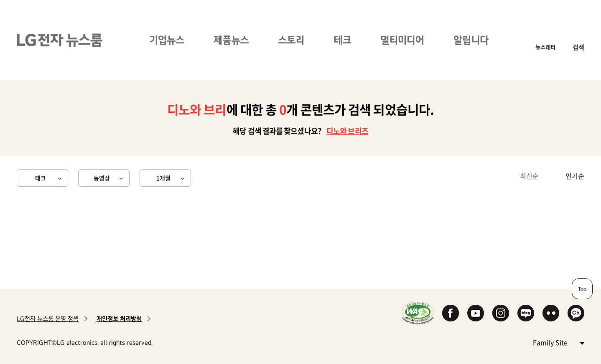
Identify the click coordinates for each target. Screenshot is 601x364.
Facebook (451, 313)
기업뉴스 (167, 40)
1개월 (163, 178)
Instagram (501, 313)
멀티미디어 (402, 40)
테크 (342, 40)
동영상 (102, 178)
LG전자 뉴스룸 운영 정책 (48, 319)
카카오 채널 (576, 313)
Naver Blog (526, 313)
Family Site (558, 342)
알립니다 (471, 40)
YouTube (476, 313)
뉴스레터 (545, 47)
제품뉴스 (231, 40)
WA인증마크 (418, 313)
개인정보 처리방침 (119, 319)
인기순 (575, 176)
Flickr (551, 313)
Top (582, 289)
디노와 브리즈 (347, 131)
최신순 (529, 176)
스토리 (291, 40)
